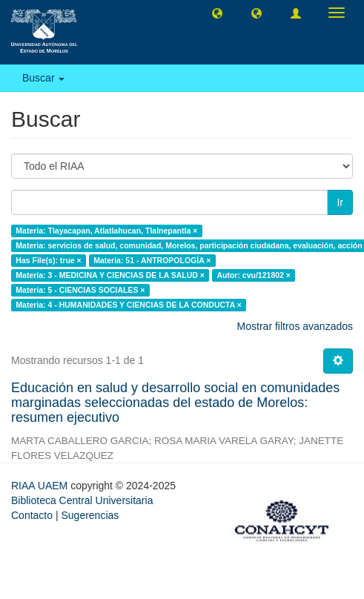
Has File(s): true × (48, 260)
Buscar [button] (43, 78)
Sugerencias (90, 515)
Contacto (32, 515)
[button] (217, 13)
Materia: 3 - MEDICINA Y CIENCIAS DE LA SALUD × (110, 275)
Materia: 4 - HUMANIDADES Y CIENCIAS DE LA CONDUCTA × (129, 305)
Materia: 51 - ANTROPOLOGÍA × (152, 260)
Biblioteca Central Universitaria (82, 500)
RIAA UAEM (41, 486)
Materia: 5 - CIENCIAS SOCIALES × (80, 290)
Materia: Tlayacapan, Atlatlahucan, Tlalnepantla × (106, 231)
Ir (340, 202)
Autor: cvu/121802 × (254, 275)
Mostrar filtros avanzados (295, 326)
